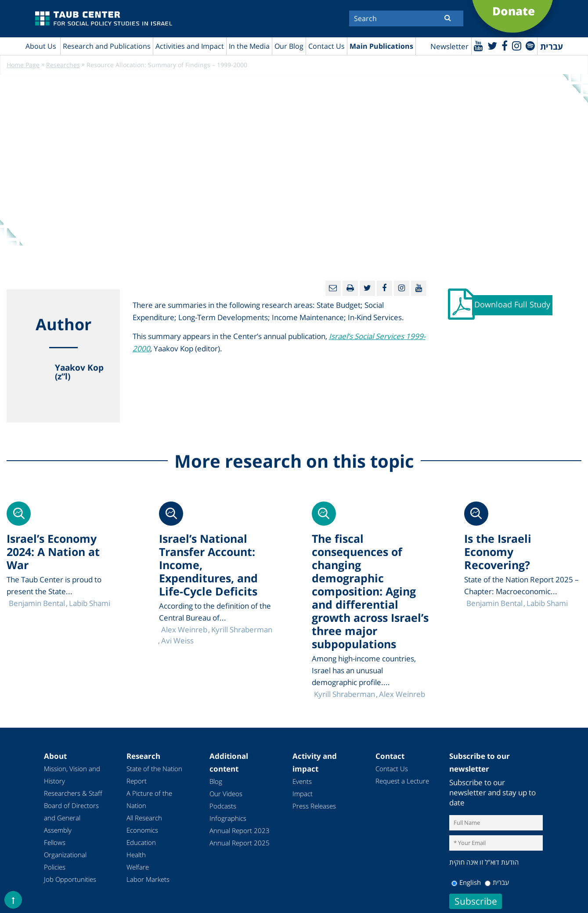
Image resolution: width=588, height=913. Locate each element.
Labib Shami (547, 603)
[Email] (333, 288)
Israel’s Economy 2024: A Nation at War (53, 552)
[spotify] (530, 45)
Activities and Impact (190, 46)
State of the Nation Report (154, 775)
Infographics (228, 818)
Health (136, 855)
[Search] (406, 18)
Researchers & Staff (73, 793)
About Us (41, 46)
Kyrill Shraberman (345, 694)
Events (302, 781)
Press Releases (314, 806)
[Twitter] (492, 45)
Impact (303, 794)
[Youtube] (478, 45)
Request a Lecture (402, 781)
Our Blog (289, 46)
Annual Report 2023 (240, 830)
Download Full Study (512, 304)
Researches (63, 65)
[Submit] (448, 18)
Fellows (55, 842)
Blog (216, 781)
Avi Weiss (177, 641)
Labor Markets (148, 879)
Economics (142, 830)
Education (141, 842)
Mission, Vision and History (72, 775)
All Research (144, 818)
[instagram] (517, 45)
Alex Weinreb (402, 694)
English (466, 882)
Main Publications (381, 46)
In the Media (249, 46)
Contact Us (326, 46)
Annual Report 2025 (240, 843)
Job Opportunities (70, 879)
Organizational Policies (65, 861)
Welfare (138, 867)
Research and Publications (107, 46)
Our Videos (226, 794)
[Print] (350, 288)
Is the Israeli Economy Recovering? (498, 552)
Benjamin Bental (494, 603)
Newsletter (449, 46)
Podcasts (223, 806)
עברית (497, 882)
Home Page (23, 65)
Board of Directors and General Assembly (71, 818)
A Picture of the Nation (149, 799)
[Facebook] (505, 45)
